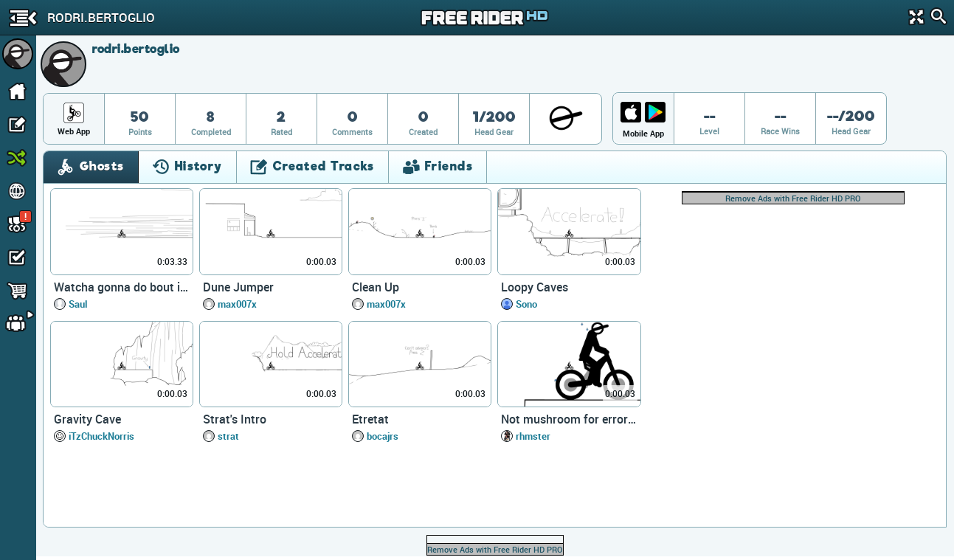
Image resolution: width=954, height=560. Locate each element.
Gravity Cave (87, 419)
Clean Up (376, 287)
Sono (526, 304)
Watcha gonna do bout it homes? (122, 287)
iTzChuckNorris (101, 436)
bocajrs (383, 436)
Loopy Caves (535, 287)
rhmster (533, 436)
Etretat (370, 419)
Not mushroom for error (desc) (569, 419)
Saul (78, 304)
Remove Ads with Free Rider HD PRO (793, 198)
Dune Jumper (238, 287)
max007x (237, 304)
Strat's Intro (235, 419)
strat (228, 436)
